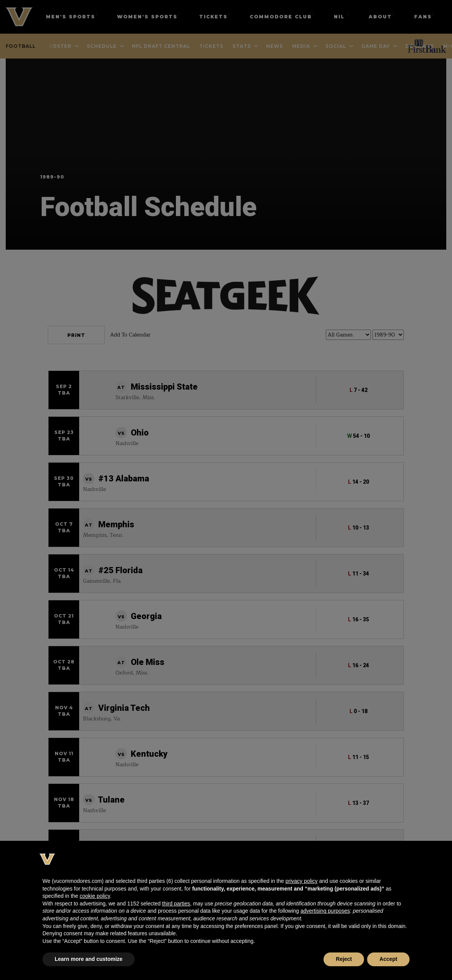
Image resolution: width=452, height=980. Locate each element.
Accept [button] (388, 959)
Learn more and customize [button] (89, 959)
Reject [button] (344, 959)
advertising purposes (325, 911)
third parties (176, 904)
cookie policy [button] (95, 896)
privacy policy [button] (301, 881)
